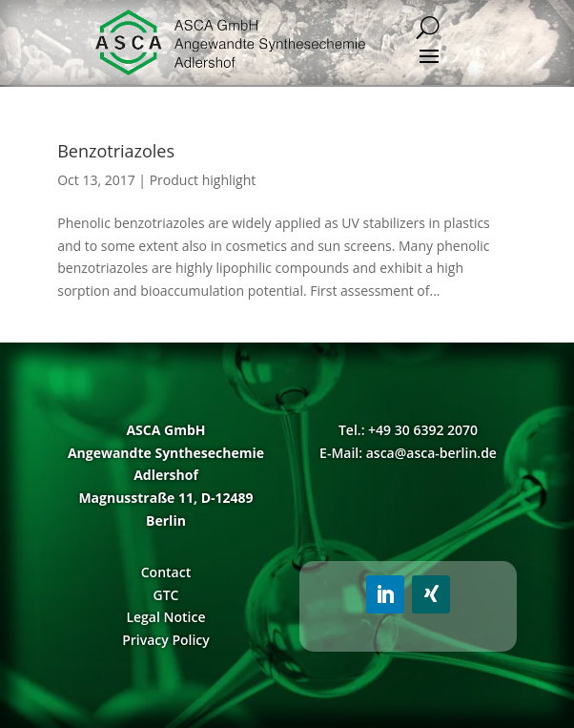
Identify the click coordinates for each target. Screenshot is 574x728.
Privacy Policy (166, 640)
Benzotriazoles (116, 151)
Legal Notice (165, 617)
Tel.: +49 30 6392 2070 (408, 430)
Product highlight (203, 180)
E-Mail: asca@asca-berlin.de (408, 453)
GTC (166, 595)
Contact (166, 572)
